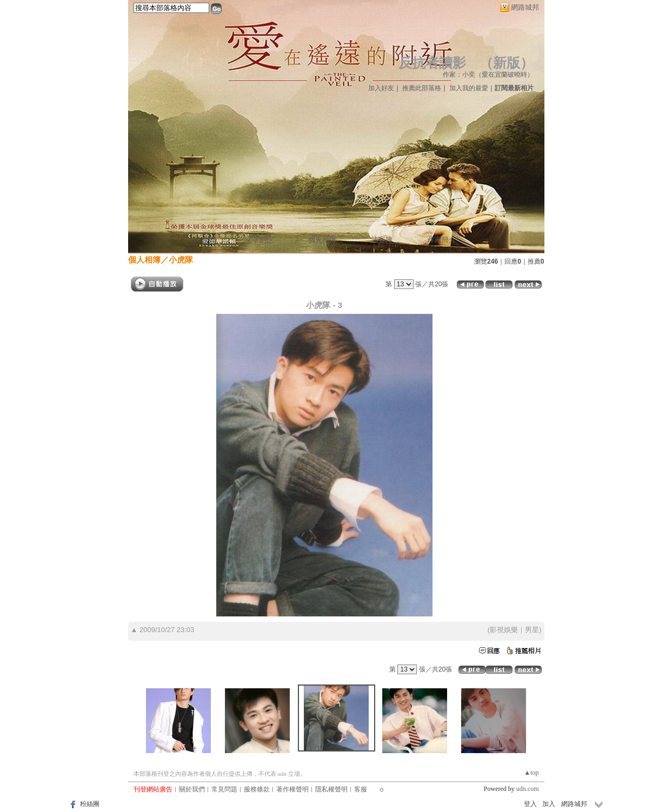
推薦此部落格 (422, 88)
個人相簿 (322, 240)
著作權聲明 (292, 789)
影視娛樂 (504, 630)
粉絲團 (90, 804)
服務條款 (257, 789)
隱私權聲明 (331, 789)
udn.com (528, 789)
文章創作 (259, 240)
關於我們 (192, 789)
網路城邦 (525, 7)
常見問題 (224, 789)
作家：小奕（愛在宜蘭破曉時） (488, 75)
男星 (532, 630)
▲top (531, 773)
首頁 (208, 240)
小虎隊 (181, 260)
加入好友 (381, 88)
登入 (530, 804)
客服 (361, 789)
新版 (507, 63)
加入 (549, 804)
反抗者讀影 (432, 63)
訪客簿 (382, 240)
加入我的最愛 (469, 88)
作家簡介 (442, 240)
